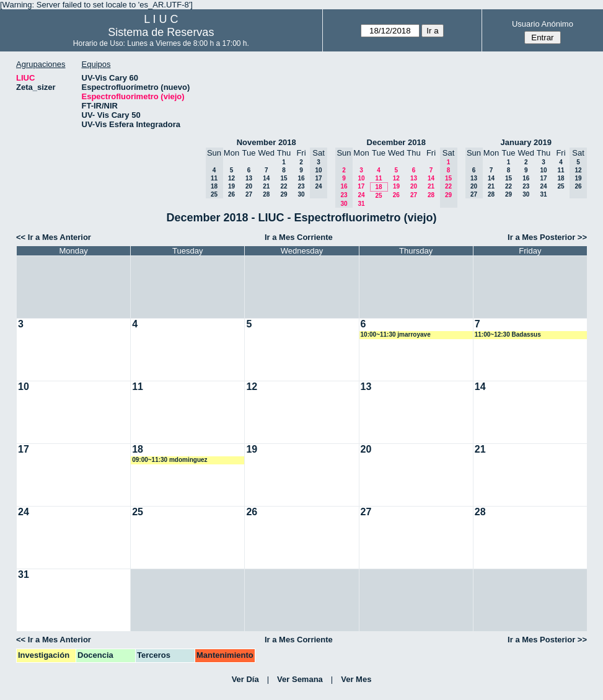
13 (249, 178)
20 (249, 186)
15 (284, 178)
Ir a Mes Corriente (299, 237)
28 (266, 194)
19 (231, 186)
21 (266, 186)
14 (266, 178)
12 (231, 178)
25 (378, 196)
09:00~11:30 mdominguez (169, 460)
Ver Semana (300, 679)
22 (284, 186)
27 (249, 194)
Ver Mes (356, 679)
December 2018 (396, 142)
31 (361, 204)
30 (301, 194)
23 (301, 186)
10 (361, 178)
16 (301, 178)
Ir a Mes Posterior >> (547, 237)
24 (361, 195)
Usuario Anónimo (543, 24)
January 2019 (526, 142)
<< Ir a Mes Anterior (54, 237)
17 (361, 186)
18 (378, 187)
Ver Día (245, 679)
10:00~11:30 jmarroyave (396, 334)
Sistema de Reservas (161, 32)
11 (378, 178)
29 (284, 194)
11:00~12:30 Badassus (508, 334)
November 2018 (266, 142)
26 (231, 194)
